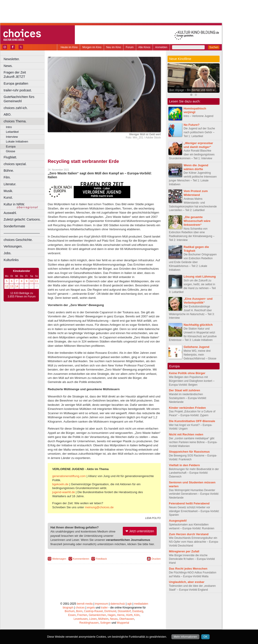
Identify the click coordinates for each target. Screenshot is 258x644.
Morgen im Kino (92, 47)
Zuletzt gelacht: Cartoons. (22, 219)
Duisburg (138, 611)
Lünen (93, 619)
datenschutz (118, 604)
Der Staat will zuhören (185, 390)
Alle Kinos (144, 47)
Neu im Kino (114, 47)
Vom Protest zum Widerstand (196, 193)
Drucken (156, 559)
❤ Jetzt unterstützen (140, 531)
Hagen (112, 615)
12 (7, 286)
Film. (7, 177)
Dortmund (110, 611)
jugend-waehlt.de (64, 492)
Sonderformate (14, 226)
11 (37, 281)
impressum (102, 604)
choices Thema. (15, 121)
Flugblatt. (10, 157)
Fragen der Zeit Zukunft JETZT (25, 75)
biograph (68, 608)
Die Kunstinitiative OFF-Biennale (192, 421)
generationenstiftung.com (69, 476)
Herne (121, 615)
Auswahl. (10, 213)
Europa (11, 146)
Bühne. (9, 171)
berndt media (85, 604)
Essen (72, 615)
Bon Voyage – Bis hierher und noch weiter (195, 90)
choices (80, 608)
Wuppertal (123, 623)
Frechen (82, 615)
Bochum (70, 611)
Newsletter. (12, 59)
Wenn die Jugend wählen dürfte (196, 167)
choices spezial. (15, 164)
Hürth (129, 615)
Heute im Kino (69, 47)
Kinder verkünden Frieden (187, 408)
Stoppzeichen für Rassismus (189, 452)
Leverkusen (81, 619)
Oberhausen (127, 619)
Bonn (79, 611)
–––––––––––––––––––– (22, 233)
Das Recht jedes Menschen (188, 569)
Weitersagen (59, 559)
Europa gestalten (16, 83)
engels (91, 608)
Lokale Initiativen (17, 141)
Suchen (214, 47)
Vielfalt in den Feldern (184, 465)
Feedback (101, 559)
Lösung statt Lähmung (200, 277)
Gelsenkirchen (97, 615)
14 (17, 286)
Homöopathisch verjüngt (195, 110)
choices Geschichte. (18, 240)
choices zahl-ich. (16, 108)
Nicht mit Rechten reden (186, 434)
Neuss (114, 619)
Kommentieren (81, 559)
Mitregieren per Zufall (184, 551)
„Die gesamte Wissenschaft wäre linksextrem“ (197, 221)
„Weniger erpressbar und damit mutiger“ (198, 145)
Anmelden (161, 47)
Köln (137, 615)
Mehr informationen (185, 637)
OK (205, 637)
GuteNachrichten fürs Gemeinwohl (19, 99)
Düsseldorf (124, 611)
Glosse (11, 151)
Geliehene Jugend (196, 347)
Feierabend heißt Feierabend (189, 503)
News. (8, 66)
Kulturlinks (11, 260)
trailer (104, 608)
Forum (130, 47)
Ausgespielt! (178, 521)
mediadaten (141, 604)
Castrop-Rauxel (93, 611)
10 (32, 281)
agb (130, 604)
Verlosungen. (13, 246)
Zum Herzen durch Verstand (189, 534)
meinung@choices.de (99, 507)
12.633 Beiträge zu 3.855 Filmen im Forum (22, 295)
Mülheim (103, 619)
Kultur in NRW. (14, 204)
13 (12, 286)
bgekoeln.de (60, 484)
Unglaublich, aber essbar (187, 582)
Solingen (105, 623)
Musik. (8, 191)
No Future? (192, 125)
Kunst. (8, 197)
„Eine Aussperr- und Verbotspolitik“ (198, 301)
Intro (9, 127)
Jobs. (7, 253)
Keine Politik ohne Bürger (187, 373)
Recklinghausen (89, 623)
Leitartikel (12, 132)
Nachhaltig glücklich (198, 325)
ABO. (7, 114)
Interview (12, 137)
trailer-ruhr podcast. (18, 90)
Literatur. (10, 184)
